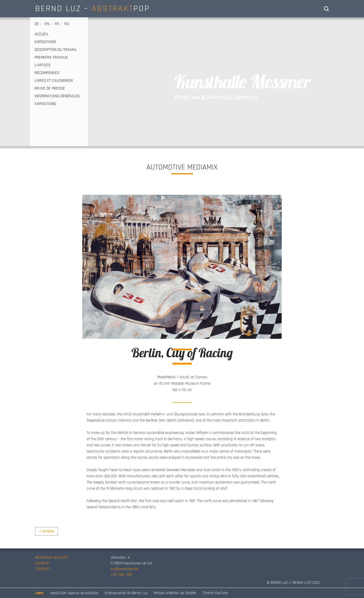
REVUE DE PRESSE (50, 88)
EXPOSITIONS (45, 42)
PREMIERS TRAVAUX (51, 58)
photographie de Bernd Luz (126, 593)
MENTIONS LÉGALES (51, 558)
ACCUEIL (42, 34)
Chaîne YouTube (215, 593)
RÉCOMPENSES (47, 73)
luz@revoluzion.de (124, 569)
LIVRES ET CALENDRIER (54, 81)
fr (57, 24)
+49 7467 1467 (121, 575)
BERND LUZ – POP (92, 9)
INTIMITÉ (42, 563)
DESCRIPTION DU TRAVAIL (56, 50)
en (47, 24)
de (37, 24)
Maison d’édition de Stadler (175, 593)
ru (67, 24)
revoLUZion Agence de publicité (74, 593)
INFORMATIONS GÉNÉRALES (57, 96)
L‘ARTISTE (43, 65)
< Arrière (47, 531)
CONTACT (43, 569)
